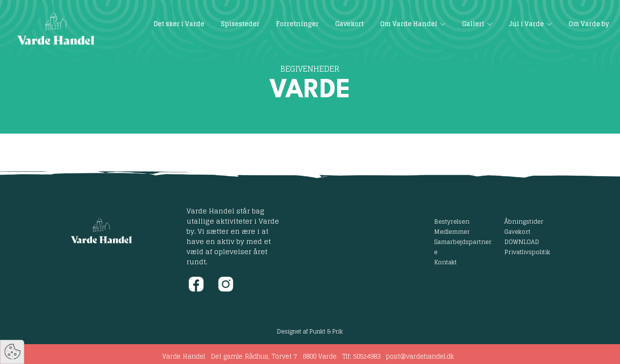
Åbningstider (524, 221)
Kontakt (445, 262)
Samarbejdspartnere (463, 247)
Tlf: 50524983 (361, 356)
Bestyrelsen (452, 221)
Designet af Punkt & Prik (310, 331)
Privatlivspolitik (527, 252)
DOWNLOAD (522, 242)
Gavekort (517, 231)
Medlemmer (452, 231)
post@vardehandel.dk (420, 356)
